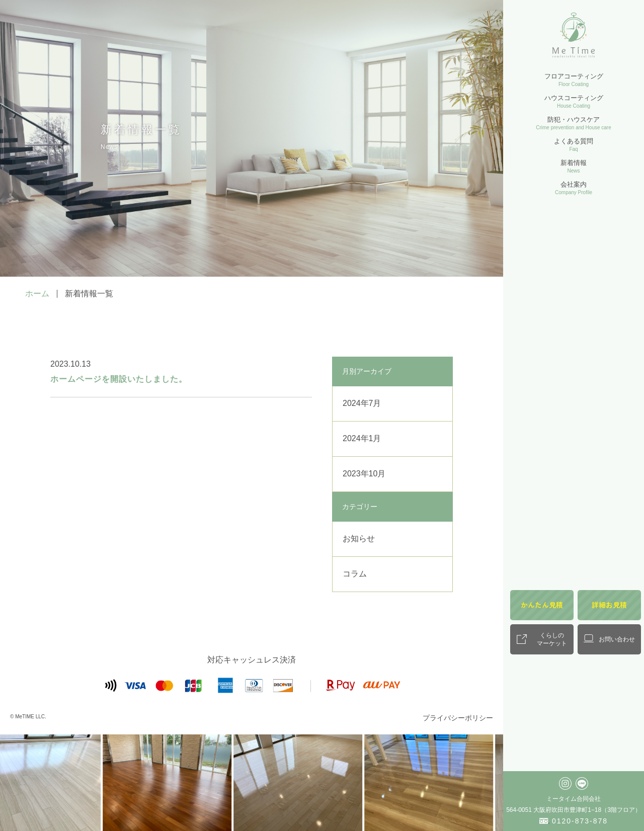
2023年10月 (364, 474)
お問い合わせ (617, 639)
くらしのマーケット (552, 639)
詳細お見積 (609, 605)
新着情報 (574, 166)
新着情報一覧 (89, 294)
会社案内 (574, 188)
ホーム (37, 294)
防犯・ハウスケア (574, 123)
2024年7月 (362, 403)
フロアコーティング (574, 80)
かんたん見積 (542, 605)
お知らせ (359, 538)
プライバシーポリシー (458, 718)
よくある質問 (574, 145)
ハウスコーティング (574, 101)
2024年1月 (362, 438)
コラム (355, 574)
